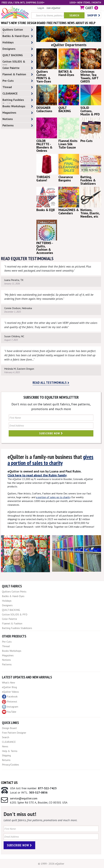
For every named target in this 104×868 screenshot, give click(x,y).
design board (36, 23)
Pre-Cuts (18, 81)
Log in (41, 8)
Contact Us (9, 783)
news (71, 23)
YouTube (9, 712)
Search (74, 15)
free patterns (57, 23)
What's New (9, 683)
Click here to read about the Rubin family (37, 475)
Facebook (10, 697)
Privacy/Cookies (10, 765)
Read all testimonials (51, 383)
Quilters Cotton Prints (18, 30)
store (22, 23)
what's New (9, 23)
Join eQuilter (54, 8)
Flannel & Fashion (18, 74)
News (5, 746)
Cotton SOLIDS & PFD (18, 62)
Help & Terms (10, 751)
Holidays (18, 42)
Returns (6, 760)
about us (82, 23)
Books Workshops (18, 106)
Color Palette (18, 68)
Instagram (10, 707)
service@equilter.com (24, 798)
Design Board (9, 728)
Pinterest (10, 702)
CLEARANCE (18, 94)
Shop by (94, 15)
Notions (18, 119)
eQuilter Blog (9, 687)
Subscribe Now (51, 433)
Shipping (6, 755)
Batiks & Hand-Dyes (18, 36)
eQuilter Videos (10, 692)
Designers (18, 49)
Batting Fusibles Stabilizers (18, 101)
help (92, 23)
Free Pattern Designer (14, 733)
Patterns (18, 125)
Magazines (18, 113)
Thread (18, 87)
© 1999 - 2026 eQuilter (51, 864)
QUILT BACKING (18, 55)
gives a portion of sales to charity (50, 460)
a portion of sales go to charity (53, 497)
